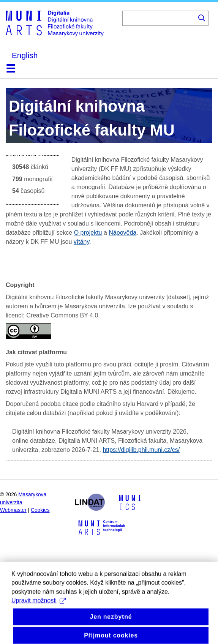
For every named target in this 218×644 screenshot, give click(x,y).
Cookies (40, 510)
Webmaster (13, 510)
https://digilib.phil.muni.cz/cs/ (141, 450)
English (25, 55)
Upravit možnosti (39, 610)
